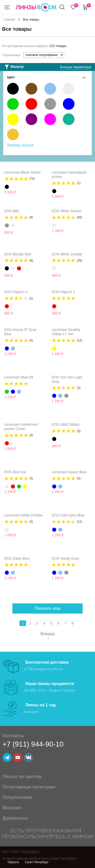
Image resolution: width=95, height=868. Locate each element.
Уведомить (27, 233)
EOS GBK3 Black (65, 424)
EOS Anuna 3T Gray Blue (20, 332)
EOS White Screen (67, 211)
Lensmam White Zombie (24, 515)
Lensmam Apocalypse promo (69, 174)
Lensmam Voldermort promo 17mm (21, 427)
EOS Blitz (12, 211)
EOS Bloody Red (18, 254)
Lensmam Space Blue (69, 472)
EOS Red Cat (15, 472)
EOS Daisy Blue (17, 558)
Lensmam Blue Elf (19, 377)
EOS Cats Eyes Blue (68, 515)
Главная (9, 20)
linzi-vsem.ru (31, 852)
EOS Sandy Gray (65, 558)
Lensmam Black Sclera (22, 172)
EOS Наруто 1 (63, 292)
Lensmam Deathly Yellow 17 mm (66, 332)
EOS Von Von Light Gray (67, 379)
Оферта (13, 862)
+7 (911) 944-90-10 (33, 744)
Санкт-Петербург (37, 862)
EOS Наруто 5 (16, 292)
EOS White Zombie (67, 254)
